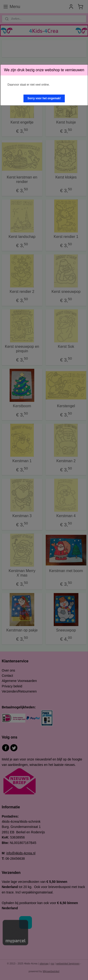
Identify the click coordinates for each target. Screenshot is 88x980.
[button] (44, 98)
